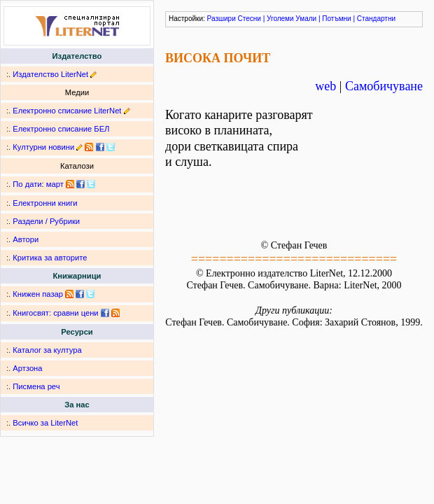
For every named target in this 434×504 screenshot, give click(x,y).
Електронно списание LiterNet (67, 111)
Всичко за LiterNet (45, 423)
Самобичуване (384, 86)
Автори (26, 239)
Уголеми (280, 19)
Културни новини (43, 147)
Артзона (27, 368)
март (55, 184)
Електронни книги (45, 203)
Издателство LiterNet (50, 74)
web (325, 86)
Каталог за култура (47, 350)
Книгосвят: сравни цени (55, 313)
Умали (306, 19)
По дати (27, 184)
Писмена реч (36, 386)
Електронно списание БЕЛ (61, 129)
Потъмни (336, 19)
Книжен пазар (38, 294)
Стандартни (376, 19)
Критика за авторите (50, 258)
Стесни (250, 19)
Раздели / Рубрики (46, 221)
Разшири (222, 19)
